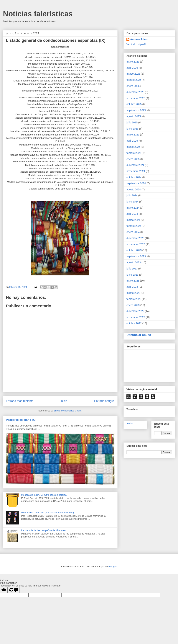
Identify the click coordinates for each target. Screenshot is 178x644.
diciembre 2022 (135, 311)
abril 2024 (132, 214)
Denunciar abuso (139, 335)
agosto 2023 (134, 262)
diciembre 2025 (135, 92)
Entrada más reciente (20, 401)
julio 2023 (132, 269)
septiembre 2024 (136, 183)
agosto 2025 (134, 116)
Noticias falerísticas (38, 14)
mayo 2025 (133, 135)
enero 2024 (133, 232)
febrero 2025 (134, 153)
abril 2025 (132, 141)
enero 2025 (133, 159)
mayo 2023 (133, 281)
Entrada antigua (104, 401)
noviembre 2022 (136, 317)
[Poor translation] (14, 590)
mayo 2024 (133, 208)
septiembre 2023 (136, 256)
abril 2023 (132, 287)
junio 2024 (132, 202)
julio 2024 (132, 195)
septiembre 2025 (136, 110)
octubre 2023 (134, 250)
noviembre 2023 (136, 244)
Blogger (113, 567)
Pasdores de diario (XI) (21, 420)
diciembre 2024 (135, 165)
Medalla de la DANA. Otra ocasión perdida (44, 495)
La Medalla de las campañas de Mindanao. (44, 530)
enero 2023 (133, 305)
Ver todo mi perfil (136, 44)
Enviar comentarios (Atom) (68, 411)
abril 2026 (132, 68)
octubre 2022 (134, 323)
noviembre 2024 (136, 171)
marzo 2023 (133, 293)
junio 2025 (132, 129)
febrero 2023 (134, 299)
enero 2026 (133, 86)
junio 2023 (132, 275)
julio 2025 (132, 122)
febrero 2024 (134, 226)
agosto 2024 (134, 189)
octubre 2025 (134, 104)
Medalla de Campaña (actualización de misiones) (47, 513)
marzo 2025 (133, 147)
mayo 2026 (133, 62)
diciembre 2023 (135, 238)
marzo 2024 (133, 220)
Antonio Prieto (139, 39)
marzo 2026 (133, 74)
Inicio (64, 401)
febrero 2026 (134, 80)
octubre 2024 (134, 177)
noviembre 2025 (136, 98)
